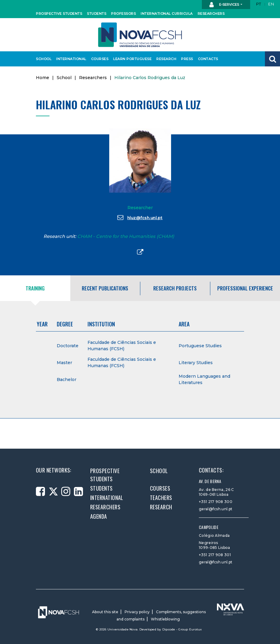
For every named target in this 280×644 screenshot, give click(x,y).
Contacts (207, 59)
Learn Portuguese (130, 59)
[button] (272, 59)
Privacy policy (137, 612)
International (70, 59)
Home (43, 78)
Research (166, 59)
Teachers (161, 498)
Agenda (99, 516)
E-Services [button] (225, 5)
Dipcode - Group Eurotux (182, 629)
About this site (105, 612)
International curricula (164, 14)
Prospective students (56, 14)
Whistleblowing (165, 619)
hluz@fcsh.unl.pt (140, 217)
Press (187, 59)
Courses (99, 59)
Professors (122, 14)
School (43, 59)
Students (96, 14)
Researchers (210, 14)
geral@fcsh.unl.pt (216, 509)
